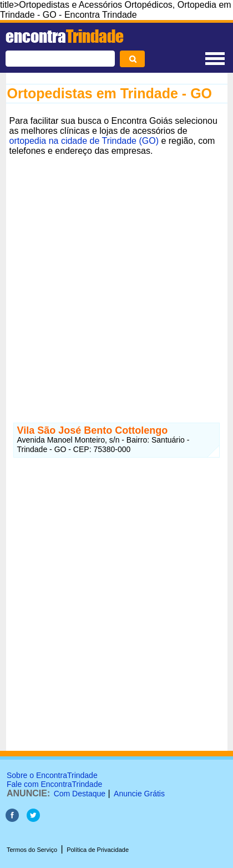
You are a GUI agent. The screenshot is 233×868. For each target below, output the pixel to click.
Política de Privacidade (98, 850)
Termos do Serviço (32, 850)
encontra (65, 36)
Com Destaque (80, 794)
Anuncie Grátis (139, 794)
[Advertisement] (116, 276)
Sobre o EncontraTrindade (52, 775)
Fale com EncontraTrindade (54, 784)
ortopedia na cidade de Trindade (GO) (84, 141)
